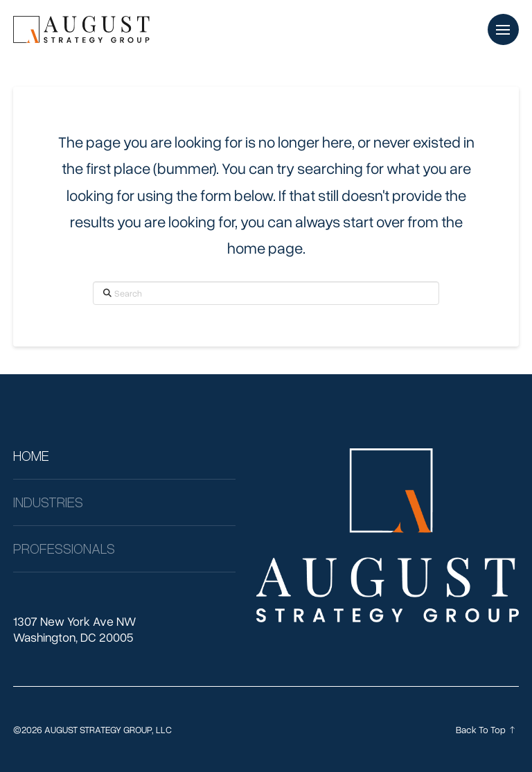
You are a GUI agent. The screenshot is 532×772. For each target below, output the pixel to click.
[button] (503, 29)
